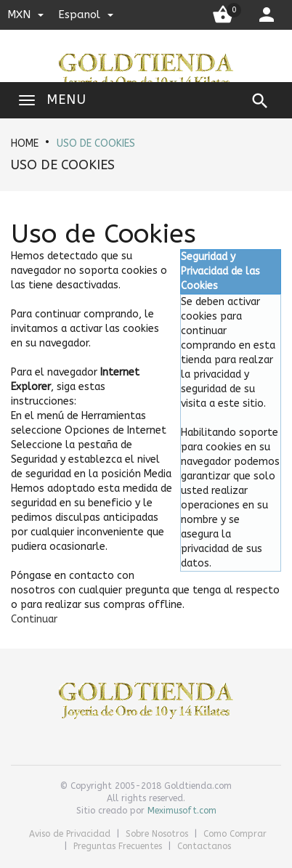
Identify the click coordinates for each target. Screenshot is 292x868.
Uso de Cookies (96, 143)
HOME (25, 143)
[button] (34, 619)
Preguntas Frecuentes (119, 846)
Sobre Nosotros (158, 834)
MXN (25, 15)
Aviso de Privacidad (71, 834)
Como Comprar (235, 834)
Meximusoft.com (182, 811)
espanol (86, 15)
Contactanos (204, 846)
